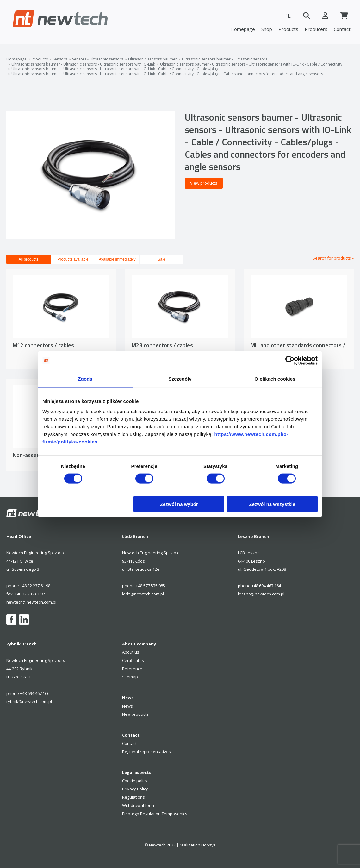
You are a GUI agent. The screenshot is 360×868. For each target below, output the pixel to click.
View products (204, 183)
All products (29, 259)
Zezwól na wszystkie (272, 504)
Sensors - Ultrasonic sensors (98, 59)
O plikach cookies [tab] (275, 379)
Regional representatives (146, 752)
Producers (316, 29)
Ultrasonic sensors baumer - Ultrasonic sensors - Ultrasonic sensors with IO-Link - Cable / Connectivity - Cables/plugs (116, 69)
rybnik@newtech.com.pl (29, 701)
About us (131, 652)
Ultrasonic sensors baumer (152, 59)
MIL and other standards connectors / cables (298, 349)
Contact (342, 29)
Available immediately (117, 259)
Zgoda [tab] (85, 379)
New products (135, 714)
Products (288, 29)
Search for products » (333, 258)
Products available (73, 259)
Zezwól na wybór (179, 504)
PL (287, 16)
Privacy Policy (135, 789)
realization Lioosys (198, 845)
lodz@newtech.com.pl (143, 594)
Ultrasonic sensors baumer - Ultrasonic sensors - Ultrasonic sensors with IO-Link (83, 64)
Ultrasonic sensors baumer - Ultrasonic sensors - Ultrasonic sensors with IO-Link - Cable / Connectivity (251, 64)
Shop (267, 29)
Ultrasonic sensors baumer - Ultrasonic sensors (225, 59)
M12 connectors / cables (43, 345)
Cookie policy (135, 781)
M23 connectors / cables (162, 345)
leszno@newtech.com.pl (261, 594)
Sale (161, 259)
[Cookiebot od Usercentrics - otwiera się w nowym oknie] (290, 361)
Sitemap (130, 677)
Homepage (243, 29)
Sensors (60, 59)
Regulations (133, 797)
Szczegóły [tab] (180, 379)
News (127, 706)
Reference (132, 669)
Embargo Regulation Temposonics (155, 814)
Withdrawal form (138, 805)
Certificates (133, 660)
